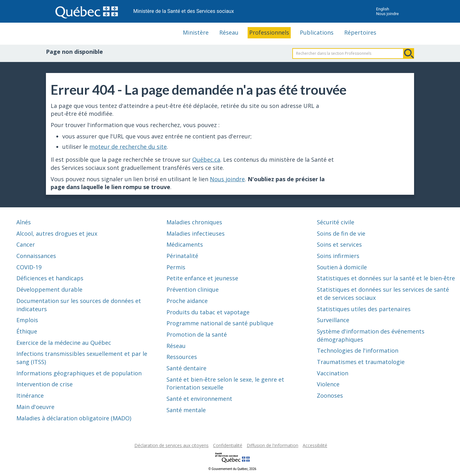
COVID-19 (29, 267)
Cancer (26, 244)
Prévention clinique (193, 289)
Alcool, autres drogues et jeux (57, 233)
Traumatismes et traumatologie (361, 362)
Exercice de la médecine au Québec (64, 343)
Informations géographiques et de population (79, 373)
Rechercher (409, 53)
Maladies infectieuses (196, 233)
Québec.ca (206, 160)
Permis (176, 267)
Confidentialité (228, 445)
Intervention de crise (45, 384)
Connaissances (36, 256)
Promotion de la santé (197, 334)
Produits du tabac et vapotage (208, 312)
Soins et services (339, 244)
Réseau (229, 32)
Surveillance (333, 320)
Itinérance (30, 395)
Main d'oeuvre (35, 407)
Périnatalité (182, 256)
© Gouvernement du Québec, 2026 (232, 469)
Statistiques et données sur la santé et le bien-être (386, 278)
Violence (328, 384)
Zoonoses (330, 395)
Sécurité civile (336, 222)
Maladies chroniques (194, 222)
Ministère (196, 32)
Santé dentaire (186, 368)
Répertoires (360, 32)
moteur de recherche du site (128, 147)
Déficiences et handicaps (50, 278)
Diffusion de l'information (272, 445)
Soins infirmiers (338, 256)
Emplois (27, 320)
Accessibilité (315, 445)
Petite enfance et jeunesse (202, 278)
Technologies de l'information (358, 350)
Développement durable (49, 289)
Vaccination (333, 373)
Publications (317, 32)
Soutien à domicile (342, 267)
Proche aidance (187, 301)
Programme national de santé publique (220, 323)
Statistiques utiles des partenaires (364, 309)
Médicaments (185, 244)
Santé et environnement (199, 399)
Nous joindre (387, 14)
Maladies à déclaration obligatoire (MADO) (74, 418)
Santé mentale (186, 410)
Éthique (27, 331)
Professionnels (269, 32)
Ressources (182, 357)
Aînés (24, 222)
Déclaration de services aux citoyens (171, 445)
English (382, 9)
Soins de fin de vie (341, 233)
